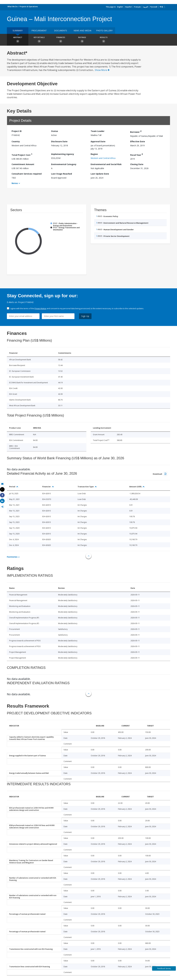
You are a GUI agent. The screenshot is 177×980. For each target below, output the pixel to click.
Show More (102, 70)
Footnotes (12, 557)
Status (55, 131)
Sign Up (85, 316)
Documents (61, 30)
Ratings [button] (82, 40)
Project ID (17, 131)
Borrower (136, 132)
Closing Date (137, 164)
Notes (15, 183)
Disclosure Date (59, 141)
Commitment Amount (23, 164)
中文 (161, 7)
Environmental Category (64, 164)
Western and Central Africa (103, 158)
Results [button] (104, 40)
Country (16, 141)
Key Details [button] (39, 40)
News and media (82, 30)
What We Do (13, 7)
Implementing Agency (63, 154)
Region (94, 154)
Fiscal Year (136, 155)
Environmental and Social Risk (106, 164)
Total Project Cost (22, 155)
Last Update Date (100, 174)
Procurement (39, 30)
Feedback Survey (164, 968)
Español (128, 7)
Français (137, 7)
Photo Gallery (104, 30)
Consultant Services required (27, 174)
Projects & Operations (29, 7)
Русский (154, 7)
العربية (146, 7)
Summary (18, 30)
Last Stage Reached (62, 174)
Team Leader (98, 131)
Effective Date (138, 141)
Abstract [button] (18, 40)
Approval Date (98, 141)
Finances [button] (61, 40)
